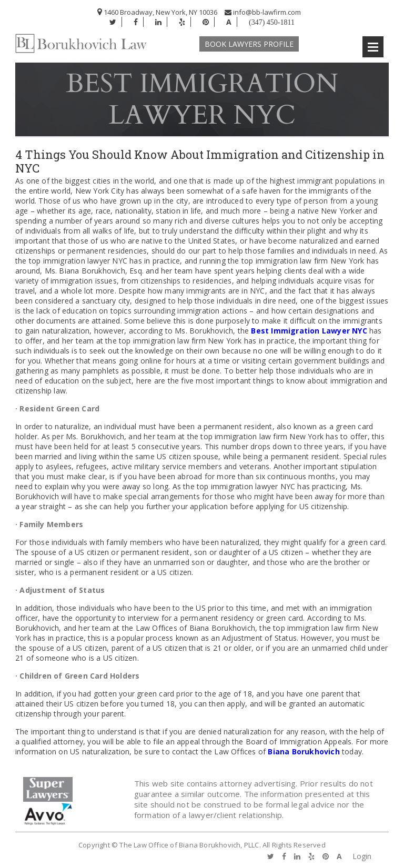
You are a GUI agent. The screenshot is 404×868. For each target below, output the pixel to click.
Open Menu (373, 47)
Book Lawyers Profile (249, 44)
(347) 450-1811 (272, 22)
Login (362, 856)
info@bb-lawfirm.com (263, 12)
